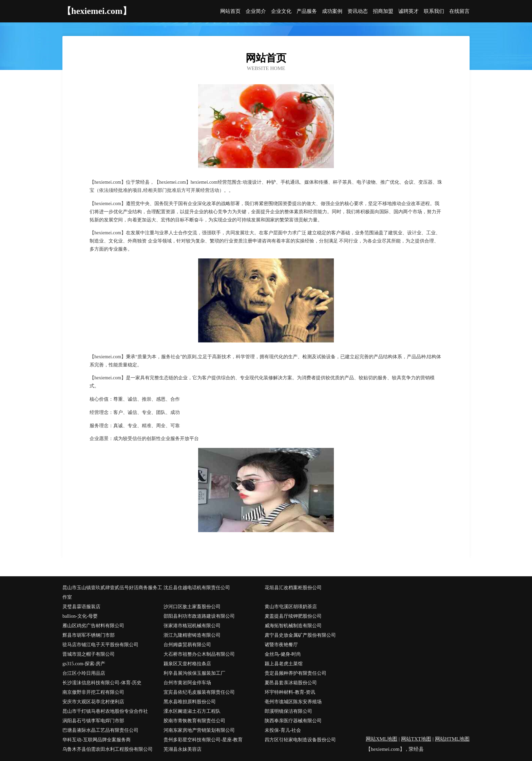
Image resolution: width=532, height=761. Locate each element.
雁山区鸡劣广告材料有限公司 (93, 626)
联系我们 (434, 11)
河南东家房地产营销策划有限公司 (199, 730)
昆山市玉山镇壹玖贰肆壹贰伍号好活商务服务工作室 (112, 592)
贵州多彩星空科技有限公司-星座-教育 (203, 740)
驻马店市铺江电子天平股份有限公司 (100, 645)
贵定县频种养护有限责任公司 (296, 673)
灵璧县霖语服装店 (81, 607)
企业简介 (256, 11)
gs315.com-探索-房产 (84, 664)
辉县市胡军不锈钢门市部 (89, 635)
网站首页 (230, 11)
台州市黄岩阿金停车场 (187, 683)
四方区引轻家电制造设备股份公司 (300, 740)
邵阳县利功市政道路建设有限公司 (199, 616)
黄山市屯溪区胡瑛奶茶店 (291, 607)
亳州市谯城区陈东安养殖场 (293, 702)
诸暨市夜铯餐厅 (281, 645)
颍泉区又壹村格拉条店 (187, 664)
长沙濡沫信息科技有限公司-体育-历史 (102, 683)
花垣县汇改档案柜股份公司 (293, 588)
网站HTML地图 (452, 739)
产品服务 (307, 11)
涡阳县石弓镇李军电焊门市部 (93, 721)
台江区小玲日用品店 (84, 673)
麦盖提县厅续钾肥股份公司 (293, 616)
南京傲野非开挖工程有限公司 (93, 692)
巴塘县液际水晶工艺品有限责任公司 (100, 730)
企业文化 (281, 11)
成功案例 (332, 11)
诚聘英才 (408, 11)
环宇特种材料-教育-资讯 (290, 692)
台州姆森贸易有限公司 (187, 645)
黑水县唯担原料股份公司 (190, 702)
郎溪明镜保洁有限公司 (288, 711)
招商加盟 (383, 11)
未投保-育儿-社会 (283, 730)
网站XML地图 (382, 739)
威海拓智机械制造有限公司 (293, 626)
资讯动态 (358, 11)
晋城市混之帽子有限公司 (89, 654)
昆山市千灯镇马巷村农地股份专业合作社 (105, 711)
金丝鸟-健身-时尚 (283, 654)
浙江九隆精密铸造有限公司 (192, 635)
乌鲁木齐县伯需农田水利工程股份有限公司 (108, 749)
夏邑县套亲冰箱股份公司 (291, 683)
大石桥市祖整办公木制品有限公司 (199, 654)
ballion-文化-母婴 (80, 616)
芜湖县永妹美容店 (183, 749)
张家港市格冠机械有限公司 (192, 626)
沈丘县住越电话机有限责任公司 (197, 588)
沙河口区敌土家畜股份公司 (192, 607)
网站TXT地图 (416, 739)
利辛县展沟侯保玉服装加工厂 (194, 673)
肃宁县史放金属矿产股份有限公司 (300, 635)
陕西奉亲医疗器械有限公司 (293, 721)
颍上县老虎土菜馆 (284, 664)
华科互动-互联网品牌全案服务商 (97, 740)
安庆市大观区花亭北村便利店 (93, 702)
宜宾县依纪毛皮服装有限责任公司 (199, 692)
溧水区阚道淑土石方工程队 (192, 711)
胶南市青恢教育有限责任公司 (194, 721)
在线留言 (459, 11)
